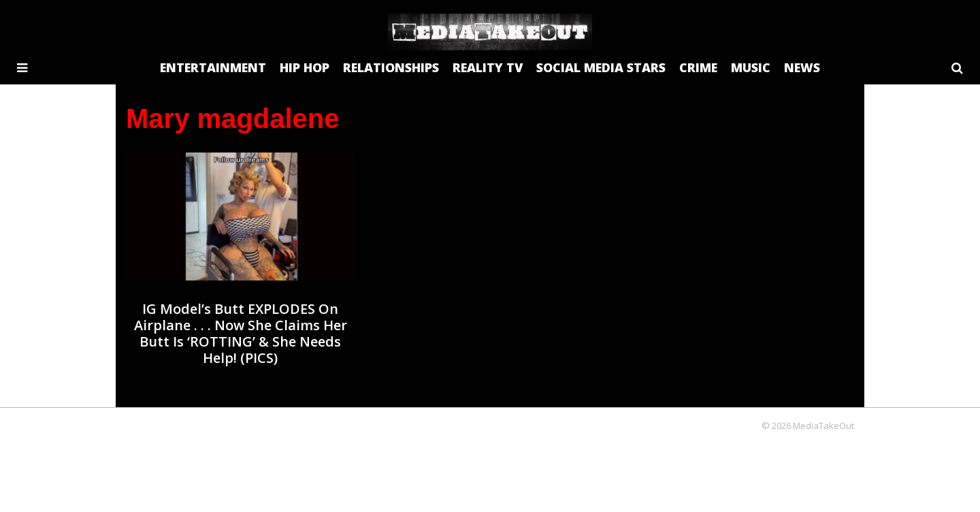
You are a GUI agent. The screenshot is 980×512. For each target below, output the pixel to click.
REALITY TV (488, 67)
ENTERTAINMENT (213, 67)
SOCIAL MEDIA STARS (601, 67)
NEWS (802, 67)
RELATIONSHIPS (391, 67)
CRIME (698, 67)
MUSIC (751, 67)
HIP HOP (305, 67)
